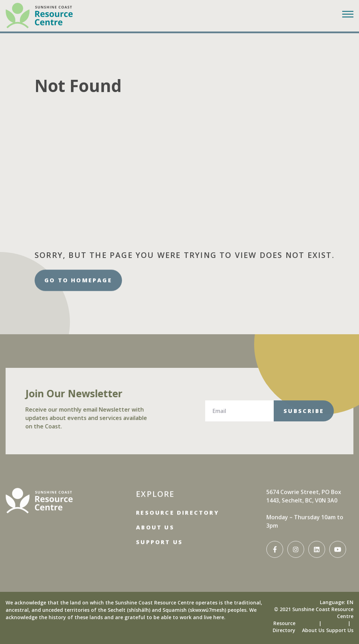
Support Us (159, 538)
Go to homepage (78, 284)
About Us (155, 524)
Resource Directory (178, 509)
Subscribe (304, 411)
